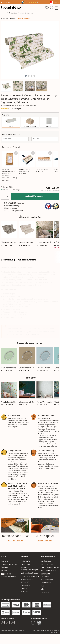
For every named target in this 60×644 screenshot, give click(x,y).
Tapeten (13, 18)
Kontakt (4, 561)
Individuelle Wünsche (29, 573)
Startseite (5, 18)
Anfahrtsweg (46, 561)
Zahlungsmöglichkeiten (50, 567)
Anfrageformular (29, 334)
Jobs (42, 589)
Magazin (24, 591)
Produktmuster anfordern (27, 581)
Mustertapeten (24, 18)
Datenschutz (46, 583)
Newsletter (26, 585)
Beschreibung (8, 260)
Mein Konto (26, 561)
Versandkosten (47, 564)
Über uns (5, 567)
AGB (43, 586)
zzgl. (50, 190)
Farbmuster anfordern (30, 576)
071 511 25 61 (6, 2)
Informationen (48, 557)
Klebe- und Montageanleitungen (29, 569)
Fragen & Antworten (9, 564)
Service (25, 557)
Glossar (24, 588)
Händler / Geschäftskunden (8, 575)
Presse (4, 570)
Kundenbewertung (27, 260)
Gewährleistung (47, 579)
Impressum (45, 592)
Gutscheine (26, 564)
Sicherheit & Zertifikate (46, 575)
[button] (26, 76)
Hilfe (3, 557)
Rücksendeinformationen (50, 570)
